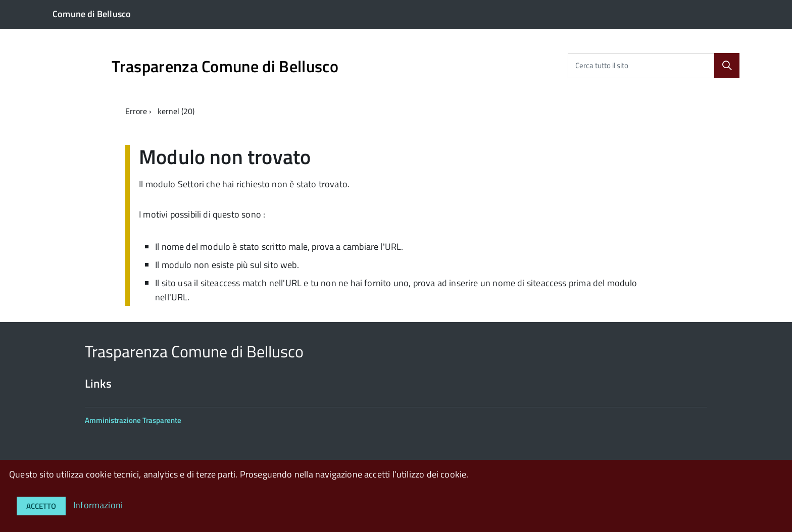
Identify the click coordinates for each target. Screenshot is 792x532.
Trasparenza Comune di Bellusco (225, 66)
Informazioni (98, 505)
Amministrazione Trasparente (133, 420)
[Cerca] (727, 66)
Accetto (41, 506)
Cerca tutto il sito (602, 65)
